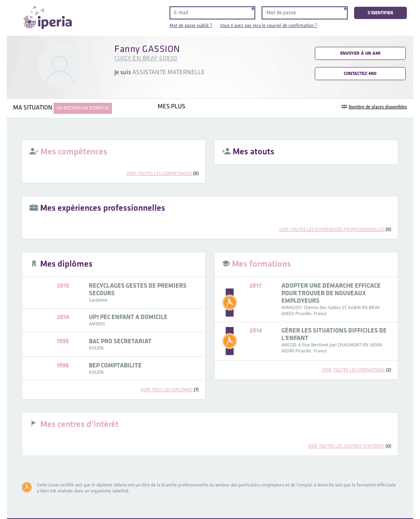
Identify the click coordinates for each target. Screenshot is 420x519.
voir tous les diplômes (170, 390)
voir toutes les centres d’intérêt (350, 446)
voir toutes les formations (357, 370)
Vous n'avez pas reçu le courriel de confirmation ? (269, 26)
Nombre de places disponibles (378, 107)
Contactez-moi (360, 74)
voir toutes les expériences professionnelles (335, 230)
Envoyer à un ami (360, 53)
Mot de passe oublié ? (191, 26)
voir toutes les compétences (163, 174)
